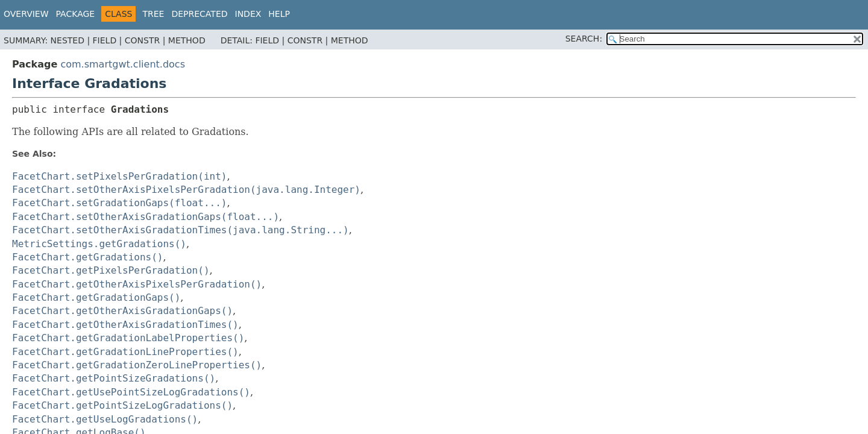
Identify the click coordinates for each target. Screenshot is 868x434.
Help (279, 14)
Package (76, 14)
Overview (26, 14)
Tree (153, 14)
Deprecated (199, 14)
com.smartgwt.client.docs (123, 64)
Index (248, 14)
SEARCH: (584, 39)
